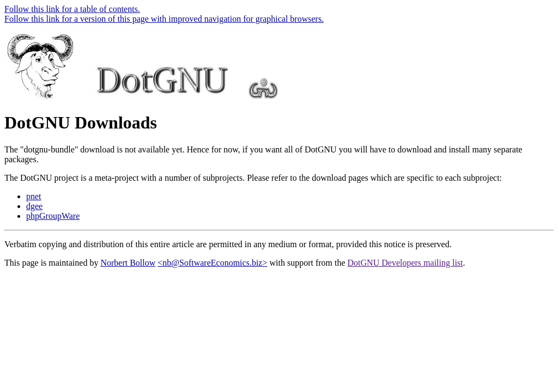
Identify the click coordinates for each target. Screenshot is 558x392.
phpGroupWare (53, 216)
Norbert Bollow (128, 263)
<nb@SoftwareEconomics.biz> (212, 263)
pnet (34, 196)
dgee (34, 206)
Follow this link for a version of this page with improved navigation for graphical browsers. (164, 19)
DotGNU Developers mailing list (405, 263)
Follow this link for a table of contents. (72, 9)
